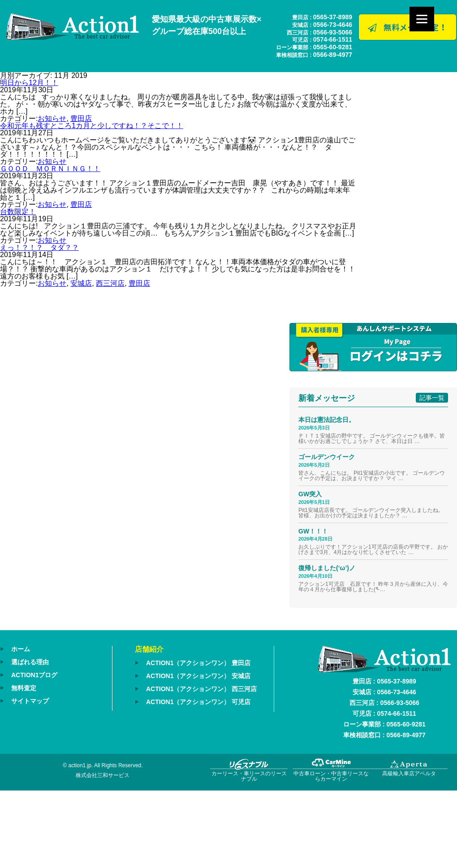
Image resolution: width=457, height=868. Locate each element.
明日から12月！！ (29, 83)
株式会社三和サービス (103, 775)
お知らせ (52, 118)
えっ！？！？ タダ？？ (39, 247)
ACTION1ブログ (34, 675)
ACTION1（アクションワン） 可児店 (198, 702)
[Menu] (422, 19)
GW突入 (310, 494)
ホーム (21, 649)
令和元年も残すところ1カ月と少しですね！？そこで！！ (92, 126)
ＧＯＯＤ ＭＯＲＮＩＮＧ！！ (50, 169)
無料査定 (24, 688)
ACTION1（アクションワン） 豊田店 (198, 663)
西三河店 (110, 283)
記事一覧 (432, 398)
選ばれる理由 (30, 662)
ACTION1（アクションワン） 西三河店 (201, 689)
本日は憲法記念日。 (327, 420)
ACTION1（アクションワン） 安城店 (198, 676)
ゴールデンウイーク (327, 457)
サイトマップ (30, 701)
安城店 (81, 283)
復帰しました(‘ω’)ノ (327, 568)
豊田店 (81, 118)
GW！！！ (313, 531)
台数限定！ (18, 212)
